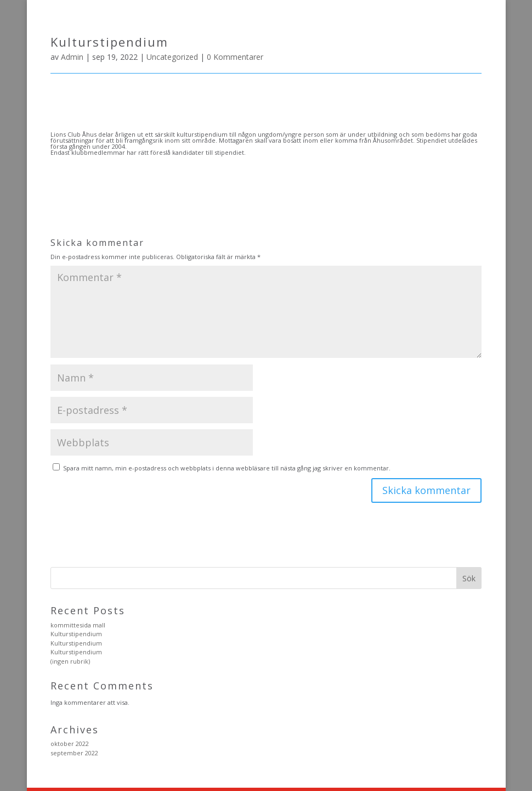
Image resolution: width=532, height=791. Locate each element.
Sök (469, 578)
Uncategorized (172, 57)
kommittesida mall (78, 625)
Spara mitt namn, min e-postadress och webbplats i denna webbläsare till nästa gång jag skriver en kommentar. (227, 468)
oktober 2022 (70, 744)
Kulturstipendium (76, 634)
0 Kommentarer (235, 57)
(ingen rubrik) (70, 661)
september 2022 (74, 753)
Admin (72, 57)
